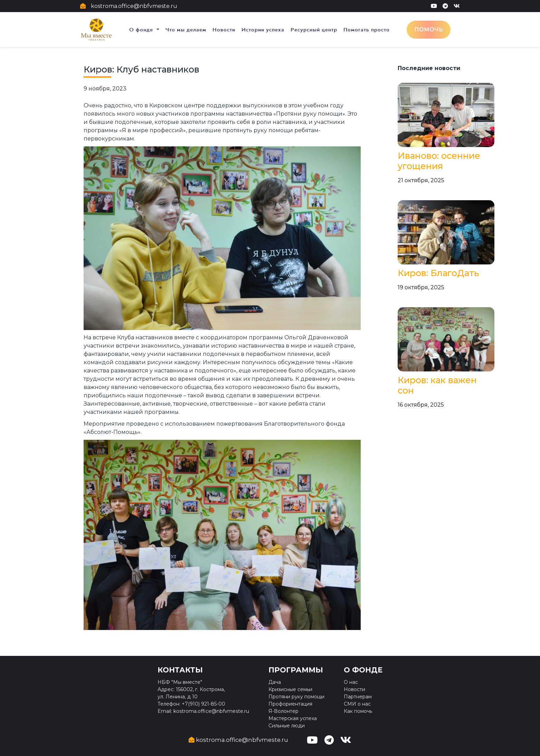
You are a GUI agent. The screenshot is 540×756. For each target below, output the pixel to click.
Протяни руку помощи (296, 697)
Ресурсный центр (314, 30)
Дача (275, 682)
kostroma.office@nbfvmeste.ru (134, 6)
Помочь (429, 30)
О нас (351, 682)
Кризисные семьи (290, 689)
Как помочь (358, 711)
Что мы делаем (186, 30)
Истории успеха (263, 30)
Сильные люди (287, 726)
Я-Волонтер (283, 711)
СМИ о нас (357, 704)
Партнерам (358, 697)
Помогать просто (367, 30)
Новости (224, 30)
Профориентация (290, 704)
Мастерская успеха (293, 718)
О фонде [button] (142, 30)
